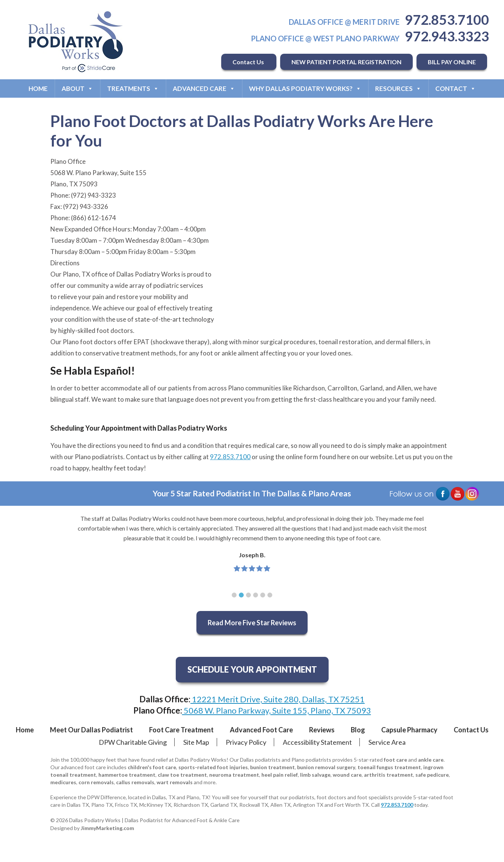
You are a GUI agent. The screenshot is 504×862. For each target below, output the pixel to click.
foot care (395, 760)
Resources (398, 88)
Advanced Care (204, 88)
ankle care (431, 760)
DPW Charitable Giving (133, 742)
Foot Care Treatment (181, 730)
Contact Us (249, 62)
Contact (456, 88)
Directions (65, 263)
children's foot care (152, 767)
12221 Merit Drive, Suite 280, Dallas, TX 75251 (278, 699)
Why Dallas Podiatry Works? (305, 88)
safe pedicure (432, 775)
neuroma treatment (234, 775)
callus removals (135, 782)
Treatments (133, 88)
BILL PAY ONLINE (452, 62)
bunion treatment (272, 767)
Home (38, 88)
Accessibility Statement (317, 742)
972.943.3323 (447, 36)
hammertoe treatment (127, 775)
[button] (234, 595)
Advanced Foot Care (261, 730)
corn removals (96, 782)
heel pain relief (280, 775)
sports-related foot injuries (213, 767)
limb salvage (315, 775)
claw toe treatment (182, 775)
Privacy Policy (246, 742)
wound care (347, 775)
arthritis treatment (389, 775)
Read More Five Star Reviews (252, 623)
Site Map (196, 742)
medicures (63, 782)
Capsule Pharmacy (409, 730)
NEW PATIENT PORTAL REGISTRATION (346, 62)
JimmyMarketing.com (107, 828)
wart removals (175, 782)
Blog (358, 730)
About (77, 88)
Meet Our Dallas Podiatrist (91, 730)
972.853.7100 (447, 20)
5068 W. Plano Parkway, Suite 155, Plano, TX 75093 (277, 710)
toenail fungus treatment (389, 767)
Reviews (322, 730)
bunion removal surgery (326, 767)
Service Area (387, 742)
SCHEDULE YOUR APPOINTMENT (252, 669)
